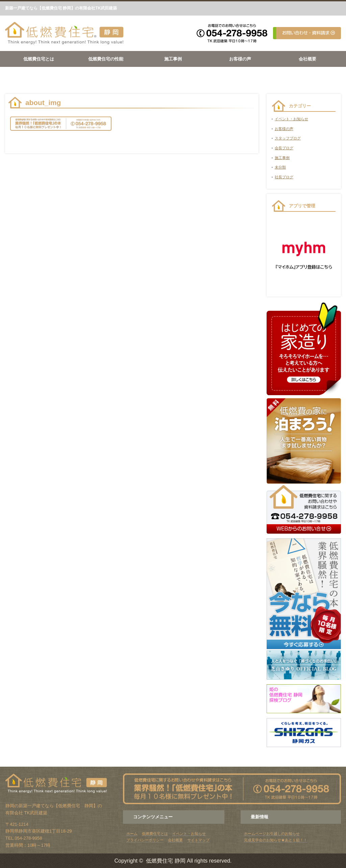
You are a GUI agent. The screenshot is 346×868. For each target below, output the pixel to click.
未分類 (280, 167)
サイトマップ (198, 840)
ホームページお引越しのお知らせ (272, 834)
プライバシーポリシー (145, 840)
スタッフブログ (288, 138)
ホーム (132, 834)
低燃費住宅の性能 (106, 59)
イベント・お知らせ (291, 119)
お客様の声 (240, 59)
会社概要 (307, 59)
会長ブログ (284, 148)
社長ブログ (284, 177)
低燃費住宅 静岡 (166, 861)
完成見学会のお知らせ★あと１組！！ (276, 840)
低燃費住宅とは (39, 59)
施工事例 (173, 59)
